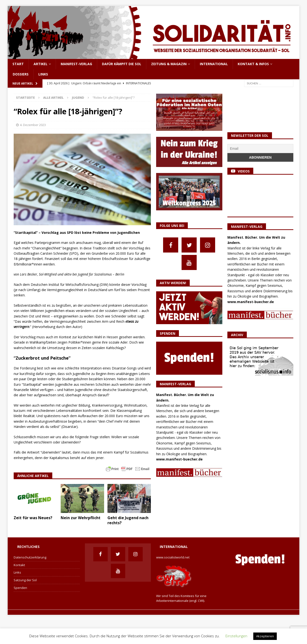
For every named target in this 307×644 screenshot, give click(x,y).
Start (18, 64)
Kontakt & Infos (253, 64)
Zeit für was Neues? (33, 518)
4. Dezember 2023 (33, 125)
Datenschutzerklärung (30, 557)
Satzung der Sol (25, 580)
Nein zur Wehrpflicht (81, 518)
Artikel (41, 64)
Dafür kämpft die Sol (122, 64)
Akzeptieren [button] (265, 636)
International (214, 64)
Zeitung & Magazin (169, 64)
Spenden (20, 588)
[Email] (260, 149)
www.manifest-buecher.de (179, 459)
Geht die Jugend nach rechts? (128, 520)
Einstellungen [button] (236, 636)
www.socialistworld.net (173, 557)
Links (43, 74)
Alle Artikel (53, 98)
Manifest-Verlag (76, 64)
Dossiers (21, 74)
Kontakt (19, 565)
